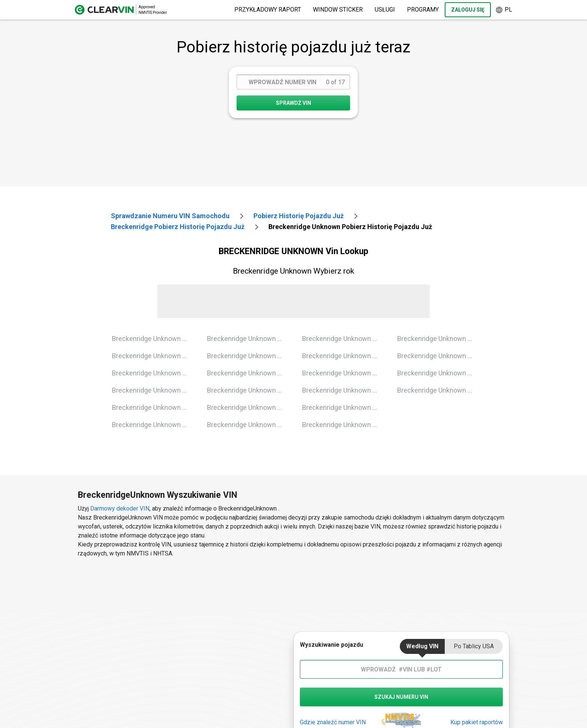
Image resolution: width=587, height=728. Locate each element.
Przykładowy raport (268, 10)
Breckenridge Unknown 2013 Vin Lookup (344, 356)
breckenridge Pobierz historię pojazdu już (178, 227)
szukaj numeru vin (401, 697)
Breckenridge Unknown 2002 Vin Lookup (154, 373)
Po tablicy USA (474, 646)
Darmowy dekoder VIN (120, 508)
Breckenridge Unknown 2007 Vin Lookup (249, 356)
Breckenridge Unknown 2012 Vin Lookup (344, 339)
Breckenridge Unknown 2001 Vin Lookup (154, 356)
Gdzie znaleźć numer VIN (333, 722)
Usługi (385, 10)
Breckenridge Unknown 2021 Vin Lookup (439, 390)
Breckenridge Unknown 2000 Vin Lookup (154, 339)
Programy (423, 10)
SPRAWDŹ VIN (293, 103)
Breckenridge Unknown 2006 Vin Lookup (249, 339)
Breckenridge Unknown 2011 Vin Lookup (249, 425)
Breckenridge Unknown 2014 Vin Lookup (344, 373)
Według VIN (422, 646)
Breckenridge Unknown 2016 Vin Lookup (344, 407)
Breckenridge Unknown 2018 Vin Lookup (439, 339)
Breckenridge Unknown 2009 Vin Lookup (249, 390)
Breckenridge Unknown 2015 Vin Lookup (344, 390)
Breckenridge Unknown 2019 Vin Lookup (439, 356)
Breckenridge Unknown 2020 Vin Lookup (439, 373)
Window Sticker (338, 10)
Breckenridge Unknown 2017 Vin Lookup (344, 425)
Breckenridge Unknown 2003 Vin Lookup (154, 390)
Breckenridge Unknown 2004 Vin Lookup (154, 407)
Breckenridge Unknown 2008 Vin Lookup (249, 373)
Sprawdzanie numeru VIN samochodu (170, 216)
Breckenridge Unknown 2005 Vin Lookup (154, 425)
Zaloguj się (468, 10)
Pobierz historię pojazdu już (299, 216)
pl (504, 10)
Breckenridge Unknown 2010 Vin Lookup (249, 407)
